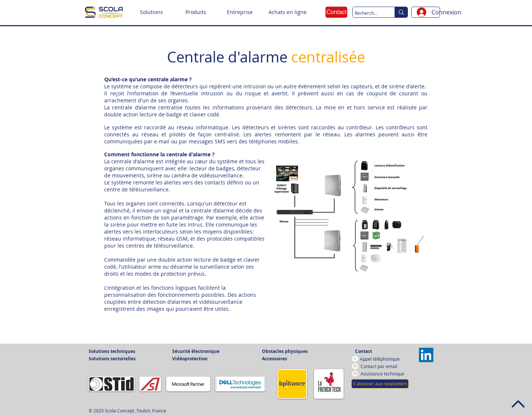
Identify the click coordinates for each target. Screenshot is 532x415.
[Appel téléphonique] (383, 359)
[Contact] (336, 12)
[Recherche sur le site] (367, 13)
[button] (151, 12)
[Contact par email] (384, 366)
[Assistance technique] (384, 374)
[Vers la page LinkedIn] (426, 355)
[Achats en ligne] (287, 12)
